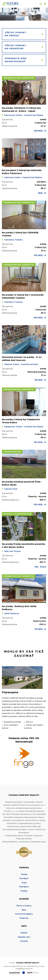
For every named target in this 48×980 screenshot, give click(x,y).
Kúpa (24, 883)
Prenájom (24, 878)
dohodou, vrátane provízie (17, 514)
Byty (24, 910)
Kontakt (24, 941)
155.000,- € (40, 504)
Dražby (24, 891)
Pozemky (24, 918)
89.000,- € (40, 380)
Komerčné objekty (24, 914)
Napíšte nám (24, 937)
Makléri (24, 933)
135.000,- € (40, 255)
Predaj (24, 874)
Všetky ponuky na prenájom (24, 47)
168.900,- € (40, 131)
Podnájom (24, 887)
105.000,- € (40, 318)
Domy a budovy (24, 906)
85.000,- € (40, 629)
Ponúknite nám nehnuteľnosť (24, 60)
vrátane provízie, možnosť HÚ (19, 78)
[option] (24, 13)
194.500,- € (40, 442)
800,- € (42, 193)
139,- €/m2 (40, 567)
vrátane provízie (12, 452)
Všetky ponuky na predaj (24, 34)
